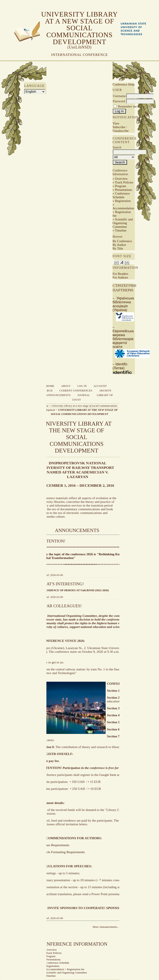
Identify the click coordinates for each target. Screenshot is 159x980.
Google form (108, 775)
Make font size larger (127, 262)
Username (119, 96)
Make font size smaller (117, 262)
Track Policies (124, 182)
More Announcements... (106, 927)
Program (121, 186)
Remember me (127, 106)
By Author (119, 245)
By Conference (122, 241)
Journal (84, 395)
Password (119, 101)
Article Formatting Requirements (63, 852)
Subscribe (119, 127)
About (66, 386)
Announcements (58, 395)
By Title (118, 248)
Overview (121, 179)
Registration (123, 201)
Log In (82, 386)
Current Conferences (76, 391)
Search (47, 391)
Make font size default (122, 262)
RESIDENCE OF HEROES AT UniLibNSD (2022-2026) (76, 590)
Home (50, 386)
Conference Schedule (121, 195)
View (116, 123)
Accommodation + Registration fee (123, 212)
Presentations (124, 190)
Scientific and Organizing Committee (123, 223)
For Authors (120, 277)
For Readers (120, 274)
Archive (105, 391)
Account (100, 386)
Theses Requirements (55, 845)
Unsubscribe (121, 131)
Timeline (121, 230)
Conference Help (123, 84)
